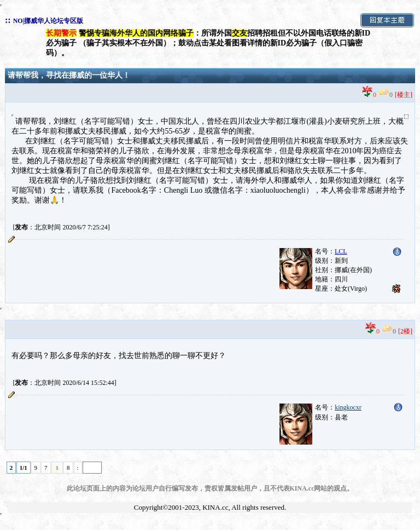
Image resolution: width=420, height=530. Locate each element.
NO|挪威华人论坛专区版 (48, 21)
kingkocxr (348, 407)
